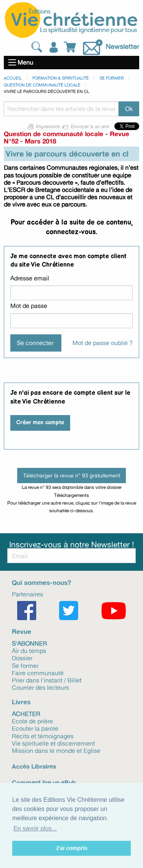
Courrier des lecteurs (40, 687)
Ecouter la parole (35, 728)
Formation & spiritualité (61, 78)
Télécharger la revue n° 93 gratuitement (72, 475)
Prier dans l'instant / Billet (47, 680)
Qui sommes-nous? (41, 582)
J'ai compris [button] (71, 848)
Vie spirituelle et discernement (53, 743)
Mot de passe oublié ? (103, 343)
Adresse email (30, 278)
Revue (22, 631)
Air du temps (29, 650)
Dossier (22, 658)
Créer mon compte (40, 423)
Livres (21, 702)
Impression (44, 126)
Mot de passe (29, 306)
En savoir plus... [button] (35, 828)
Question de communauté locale (42, 85)
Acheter (26, 713)
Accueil (13, 78)
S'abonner (29, 643)
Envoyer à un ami (86, 126)
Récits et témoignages (43, 736)
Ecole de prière (32, 721)
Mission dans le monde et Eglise (56, 750)
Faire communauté (38, 673)
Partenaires (27, 594)
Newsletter (122, 46)
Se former (112, 78)
